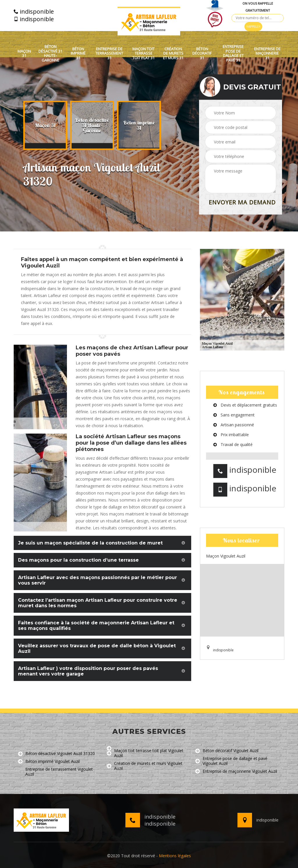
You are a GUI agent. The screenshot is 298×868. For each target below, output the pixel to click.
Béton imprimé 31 (78, 54)
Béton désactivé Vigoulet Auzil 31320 (56, 754)
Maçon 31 (24, 54)
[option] (45, 125)
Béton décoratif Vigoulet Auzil (227, 751)
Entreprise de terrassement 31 (109, 54)
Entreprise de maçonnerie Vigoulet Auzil (236, 771)
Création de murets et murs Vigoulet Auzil (145, 766)
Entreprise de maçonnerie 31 (267, 54)
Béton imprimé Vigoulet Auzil (49, 762)
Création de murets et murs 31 (173, 54)
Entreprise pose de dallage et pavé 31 (233, 53)
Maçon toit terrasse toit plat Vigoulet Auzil (145, 753)
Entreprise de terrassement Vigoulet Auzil (55, 772)
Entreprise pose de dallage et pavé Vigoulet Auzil (231, 761)
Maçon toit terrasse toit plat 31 (143, 54)
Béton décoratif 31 (202, 54)
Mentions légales (175, 856)
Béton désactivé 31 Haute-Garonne (50, 53)
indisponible (34, 12)
